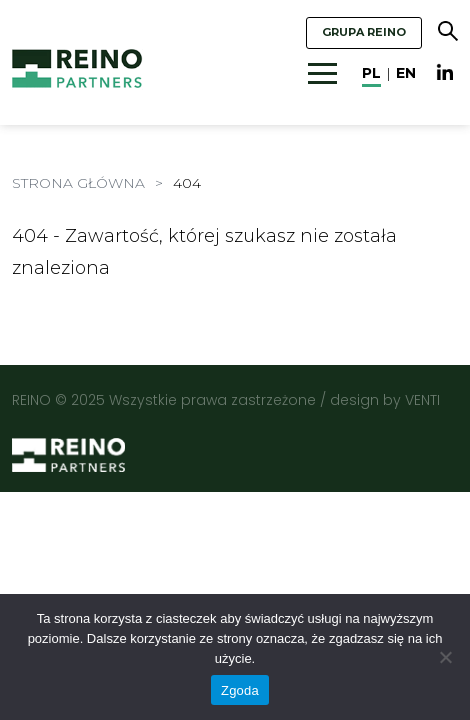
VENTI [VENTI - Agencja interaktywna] (422, 400)
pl (371, 73)
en (406, 73)
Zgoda (240, 690)
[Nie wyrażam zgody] (445, 657)
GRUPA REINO (364, 32)
